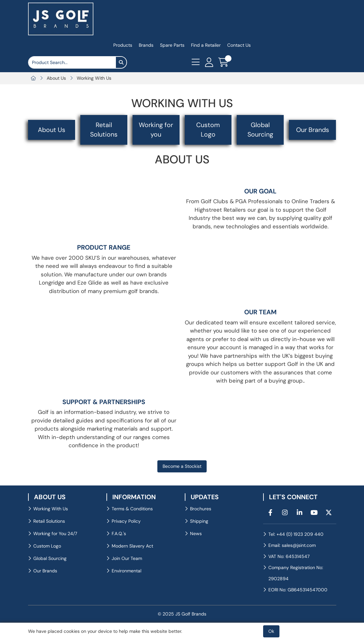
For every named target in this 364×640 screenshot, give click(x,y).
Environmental (127, 571)
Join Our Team (127, 558)
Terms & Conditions (132, 509)
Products (123, 45)
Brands (146, 45)
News (196, 533)
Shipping (199, 521)
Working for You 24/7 (55, 533)
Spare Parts (172, 45)
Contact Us (239, 45)
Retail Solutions (104, 130)
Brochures (201, 509)
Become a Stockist (182, 466)
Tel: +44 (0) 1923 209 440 (296, 534)
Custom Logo (208, 130)
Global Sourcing (260, 130)
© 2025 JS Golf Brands (182, 614)
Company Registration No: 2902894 (296, 573)
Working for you (156, 130)
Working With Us (94, 78)
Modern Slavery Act (132, 546)
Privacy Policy (126, 521)
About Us (56, 78)
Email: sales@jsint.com (292, 545)
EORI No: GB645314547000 (298, 590)
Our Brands (313, 130)
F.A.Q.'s (119, 533)
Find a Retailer (206, 45)
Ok (271, 631)
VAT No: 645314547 (289, 556)
